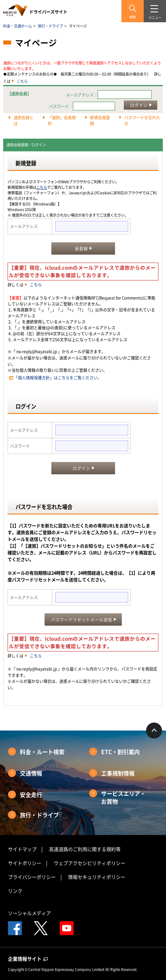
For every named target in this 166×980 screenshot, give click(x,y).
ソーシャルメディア (29, 913)
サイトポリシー (25, 863)
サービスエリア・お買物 (123, 797)
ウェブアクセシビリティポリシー (90, 863)
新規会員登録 (100, 120)
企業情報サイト (28, 959)
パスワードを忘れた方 (142, 120)
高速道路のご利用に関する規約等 (85, 849)
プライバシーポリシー (32, 877)
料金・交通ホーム (18, 26)
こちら (22, 81)
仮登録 (81, 248)
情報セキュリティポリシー (97, 877)
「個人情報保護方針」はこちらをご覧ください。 (58, 378)
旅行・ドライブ (50, 26)
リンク (15, 891)
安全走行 (31, 794)
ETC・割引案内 (120, 752)
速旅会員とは (23, 120)
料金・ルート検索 (42, 752)
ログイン (139, 105)
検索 (133, 17)
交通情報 (31, 773)
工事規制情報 (118, 773)
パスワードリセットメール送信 (82, 620)
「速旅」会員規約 (62, 120)
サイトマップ (22, 849)
